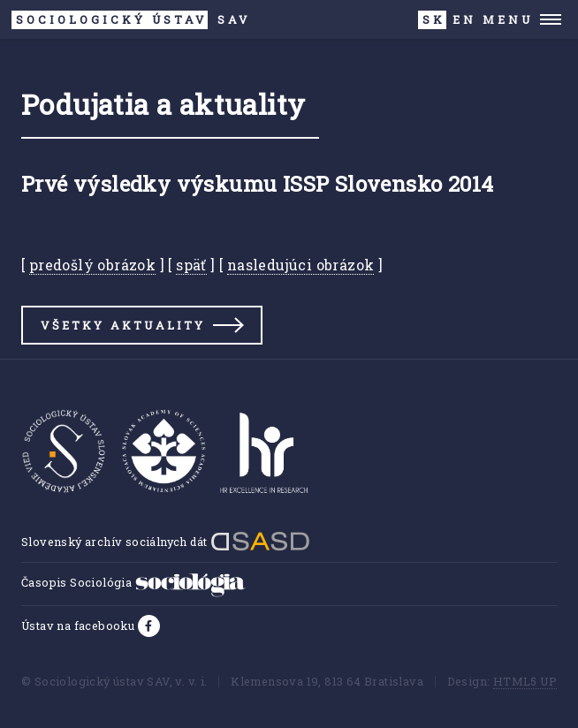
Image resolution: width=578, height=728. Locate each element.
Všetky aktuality (123, 325)
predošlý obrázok (92, 265)
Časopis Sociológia (133, 582)
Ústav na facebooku (80, 626)
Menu (508, 19)
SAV (131, 20)
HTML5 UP (525, 681)
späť (191, 265)
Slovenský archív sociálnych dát (166, 542)
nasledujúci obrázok (301, 265)
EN (464, 19)
